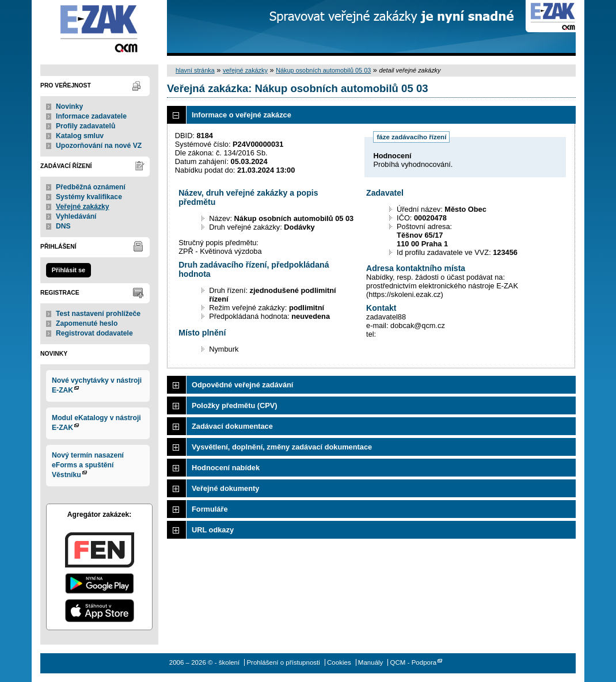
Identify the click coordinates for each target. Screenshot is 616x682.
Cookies (339, 662)
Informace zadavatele (91, 116)
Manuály (371, 662)
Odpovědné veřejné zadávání (242, 385)
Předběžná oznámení (91, 187)
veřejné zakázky (245, 70)
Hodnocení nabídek (226, 468)
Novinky (69, 106)
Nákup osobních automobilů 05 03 (323, 70)
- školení (99, 28)
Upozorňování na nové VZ (99, 146)
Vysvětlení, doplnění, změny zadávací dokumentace (282, 447)
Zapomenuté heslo (87, 323)
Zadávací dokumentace (232, 426)
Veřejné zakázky (83, 207)
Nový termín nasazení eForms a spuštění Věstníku (88, 465)
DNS (63, 226)
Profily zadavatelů (85, 126)
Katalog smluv (80, 136)
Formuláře (210, 509)
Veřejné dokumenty (225, 488)
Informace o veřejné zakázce (242, 115)
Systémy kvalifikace (89, 197)
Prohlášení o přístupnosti (283, 662)
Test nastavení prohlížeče (98, 314)
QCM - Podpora (414, 662)
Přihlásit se (69, 270)
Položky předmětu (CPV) (235, 405)
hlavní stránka (195, 70)
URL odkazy (213, 530)
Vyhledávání (76, 216)
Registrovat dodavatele (94, 333)
